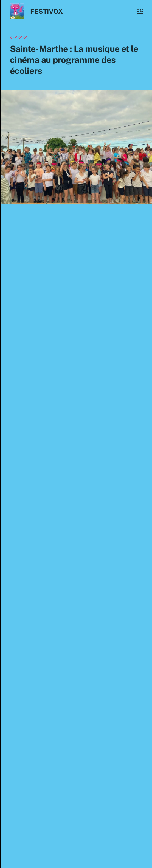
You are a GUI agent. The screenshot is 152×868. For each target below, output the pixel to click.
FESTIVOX (46, 11)
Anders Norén (79, 856)
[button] (140, 11)
